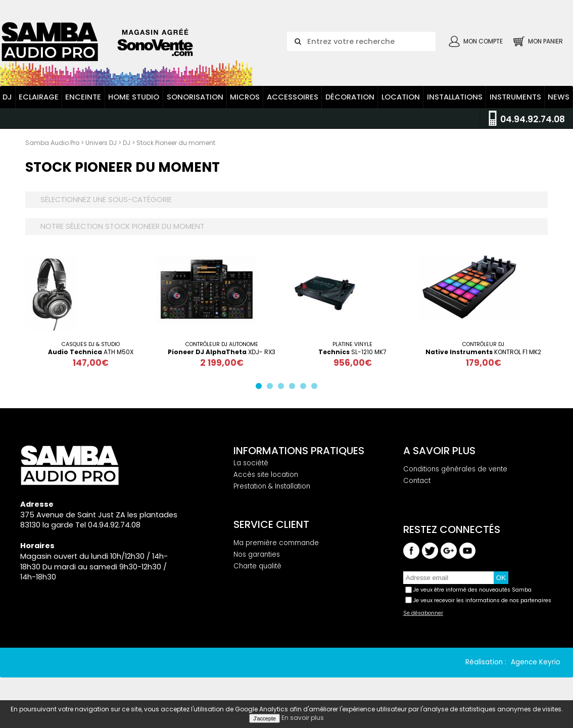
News (559, 97)
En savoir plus (303, 718)
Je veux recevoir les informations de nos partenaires (482, 600)
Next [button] (555, 311)
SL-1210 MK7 (352, 352)
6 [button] (316, 388)
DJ (7, 97)
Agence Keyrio (536, 662)
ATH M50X (91, 352)
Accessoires (293, 97)
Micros (245, 97)
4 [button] (294, 388)
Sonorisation (195, 97)
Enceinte (83, 97)
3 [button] (283, 388)
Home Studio (134, 97)
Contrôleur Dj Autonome (222, 345)
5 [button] (305, 388)
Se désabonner (423, 613)
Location (401, 97)
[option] (91, 311)
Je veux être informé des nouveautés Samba (472, 590)
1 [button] (261, 388)
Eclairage (39, 97)
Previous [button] (18, 311)
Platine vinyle (352, 345)
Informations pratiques (299, 451)
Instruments (515, 97)
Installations (455, 97)
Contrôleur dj (483, 345)
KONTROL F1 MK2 (483, 352)
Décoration (350, 97)
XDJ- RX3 (222, 352)
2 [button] (272, 388)
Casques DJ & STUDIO (91, 345)
